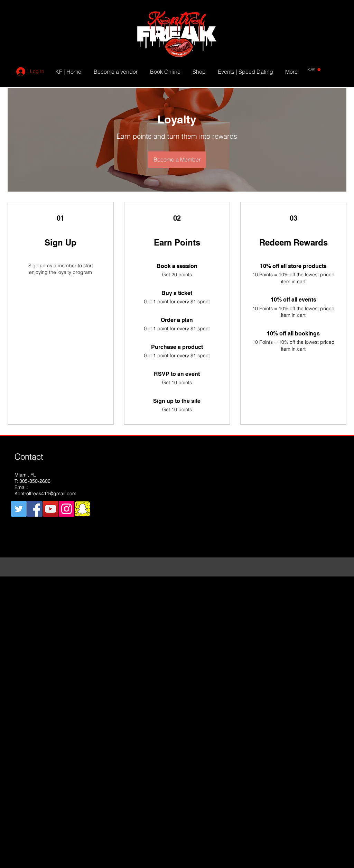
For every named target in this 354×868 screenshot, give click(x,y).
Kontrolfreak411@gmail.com (45, 493)
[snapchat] (82, 509)
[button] (314, 70)
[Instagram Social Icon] (67, 509)
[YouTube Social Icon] (51, 509)
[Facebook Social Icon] (35, 509)
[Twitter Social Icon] (19, 509)
